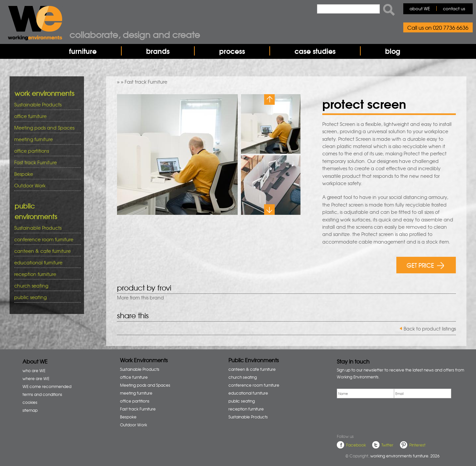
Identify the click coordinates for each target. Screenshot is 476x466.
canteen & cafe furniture (45, 251)
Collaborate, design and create (135, 34)
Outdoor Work (30, 185)
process (232, 51)
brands (158, 51)
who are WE (34, 370)
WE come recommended (47, 386)
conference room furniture (45, 239)
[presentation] (387, 415)
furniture (83, 51)
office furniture (45, 116)
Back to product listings (430, 329)
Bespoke (24, 174)
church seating (31, 286)
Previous (269, 99)
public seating (45, 297)
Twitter (387, 445)
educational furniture (45, 263)
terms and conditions (42, 394)
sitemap (30, 410)
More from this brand (140, 297)
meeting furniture (45, 139)
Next (269, 210)
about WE (420, 8)
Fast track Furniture (146, 82)
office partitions (45, 151)
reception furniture (45, 274)
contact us (454, 8)
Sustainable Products (38, 104)
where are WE (36, 378)
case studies (315, 51)
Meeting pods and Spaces (45, 128)
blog (393, 51)
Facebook (356, 445)
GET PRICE (425, 265)
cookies (30, 402)
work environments (44, 93)
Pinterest (417, 445)
